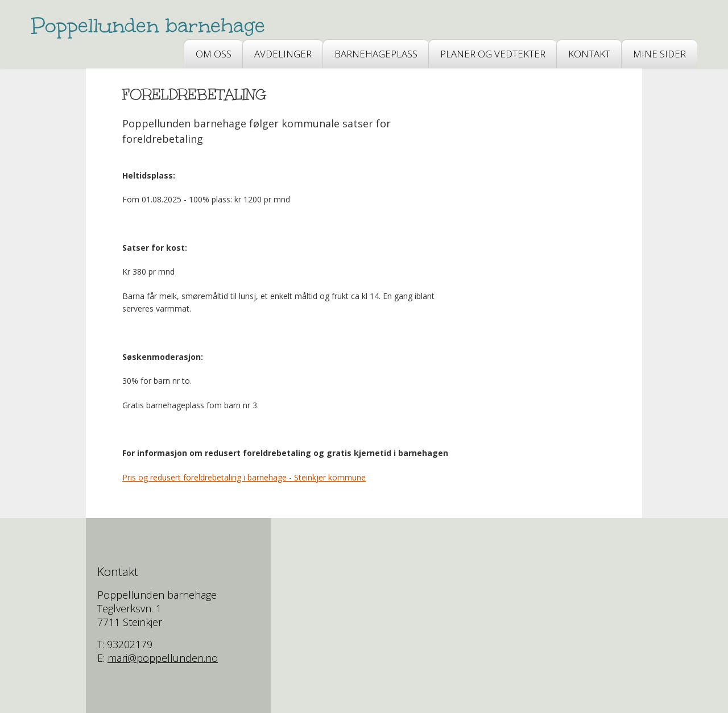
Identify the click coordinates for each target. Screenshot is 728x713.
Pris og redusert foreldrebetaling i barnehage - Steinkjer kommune (244, 477)
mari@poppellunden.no (163, 658)
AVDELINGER (283, 54)
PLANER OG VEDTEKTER (493, 54)
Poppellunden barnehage (148, 26)
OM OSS (214, 54)
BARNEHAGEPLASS (376, 54)
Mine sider (659, 54)
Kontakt (589, 54)
